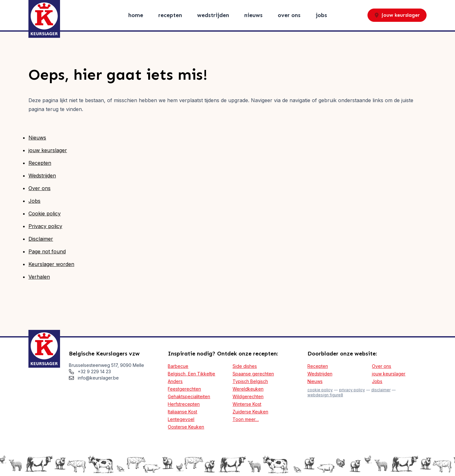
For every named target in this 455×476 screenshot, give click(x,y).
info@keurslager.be (98, 378)
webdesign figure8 (325, 395)
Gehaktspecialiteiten (189, 396)
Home (136, 15)
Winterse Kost (247, 404)
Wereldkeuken (248, 389)
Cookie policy (45, 213)
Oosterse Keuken (186, 427)
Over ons (289, 15)
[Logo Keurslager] (44, 19)
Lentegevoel (181, 419)
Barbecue (178, 366)
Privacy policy (45, 226)
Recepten (170, 15)
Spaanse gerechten (253, 374)
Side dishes (245, 366)
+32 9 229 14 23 (94, 371)
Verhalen (39, 277)
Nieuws (253, 15)
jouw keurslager (397, 15)
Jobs (321, 15)
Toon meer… (246, 419)
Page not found (47, 251)
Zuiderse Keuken (250, 412)
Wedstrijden (213, 15)
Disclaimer (41, 239)
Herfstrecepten (184, 404)
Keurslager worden (51, 264)
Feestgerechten (184, 389)
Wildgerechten (248, 396)
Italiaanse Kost (182, 412)
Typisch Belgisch (250, 381)
